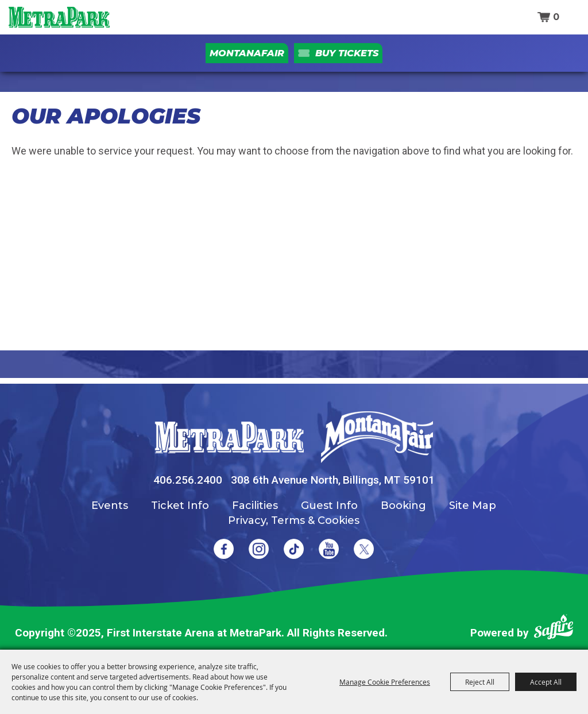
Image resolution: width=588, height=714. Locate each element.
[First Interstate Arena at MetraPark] (59, 17)
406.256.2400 (188, 480)
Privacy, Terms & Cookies (294, 520)
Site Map (473, 505)
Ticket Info (180, 505)
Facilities (255, 505)
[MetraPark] (229, 437)
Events (110, 505)
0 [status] (556, 17)
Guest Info (329, 505)
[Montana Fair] (377, 437)
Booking (403, 505)
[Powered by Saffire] (554, 629)
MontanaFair (247, 53)
